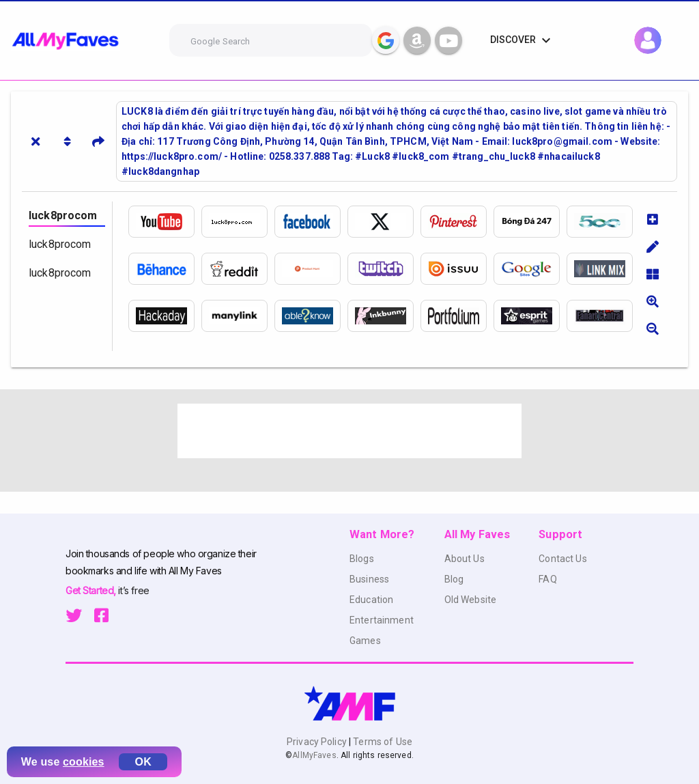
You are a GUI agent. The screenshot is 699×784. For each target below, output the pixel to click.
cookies (84, 762)
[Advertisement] (349, 431)
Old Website (471, 600)
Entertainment (382, 620)
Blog (454, 579)
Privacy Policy (318, 742)
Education (371, 600)
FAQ (547, 579)
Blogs (362, 559)
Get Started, (92, 590)
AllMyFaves (314, 755)
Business (369, 579)
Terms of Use (382, 742)
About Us (465, 559)
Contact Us (562, 559)
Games (365, 641)
